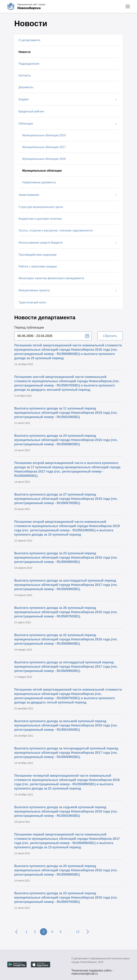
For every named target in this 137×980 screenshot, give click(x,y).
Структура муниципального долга (41, 207)
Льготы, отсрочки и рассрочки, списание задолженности (56, 230)
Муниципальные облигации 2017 (44, 147)
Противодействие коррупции (38, 255)
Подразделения (29, 64)
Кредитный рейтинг (31, 111)
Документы (26, 87)
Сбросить (110, 336)
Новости (25, 52)
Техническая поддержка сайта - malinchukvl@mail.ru (92, 971)
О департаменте (29, 40)
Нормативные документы (39, 182)
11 (78, 932)
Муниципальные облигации (42, 171)
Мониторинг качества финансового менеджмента (51, 278)
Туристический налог (32, 302)
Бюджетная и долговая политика (40, 219)
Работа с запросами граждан (38, 266)
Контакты (25, 75)
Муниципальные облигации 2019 (44, 135)
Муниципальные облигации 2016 (44, 159)
